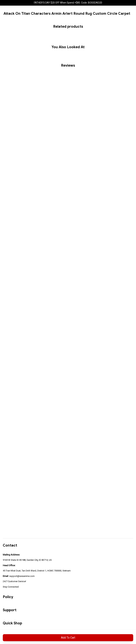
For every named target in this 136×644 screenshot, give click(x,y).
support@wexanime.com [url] (22, 576)
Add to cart (68, 638)
